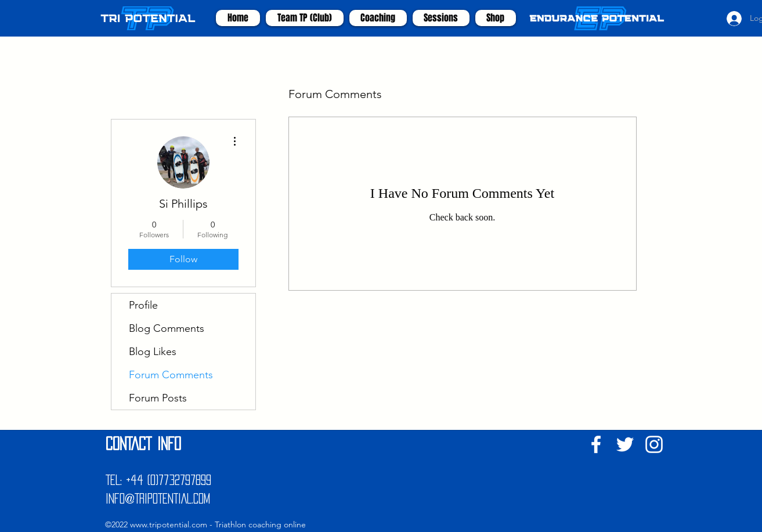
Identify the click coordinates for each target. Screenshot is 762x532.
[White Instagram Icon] (654, 444)
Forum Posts (158, 398)
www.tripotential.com (169, 524)
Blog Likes (153, 352)
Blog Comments (167, 328)
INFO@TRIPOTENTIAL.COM (158, 498)
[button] (378, 18)
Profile (143, 305)
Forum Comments (171, 375)
